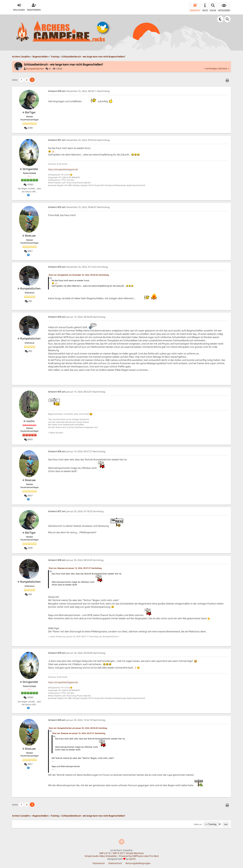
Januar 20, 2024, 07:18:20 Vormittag (76, 510)
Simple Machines (135, 852)
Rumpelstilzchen (35, 67)
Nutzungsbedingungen (138, 862)
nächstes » (223, 67)
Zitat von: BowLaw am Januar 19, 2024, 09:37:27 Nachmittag (75, 567)
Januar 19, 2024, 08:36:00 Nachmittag (77, 316)
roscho (30, 420)
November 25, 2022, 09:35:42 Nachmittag (79, 139)
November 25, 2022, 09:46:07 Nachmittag (79, 206)
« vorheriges (211, 67)
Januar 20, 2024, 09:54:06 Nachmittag (77, 652)
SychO (132, 858)
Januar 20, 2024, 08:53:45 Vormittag (76, 559)
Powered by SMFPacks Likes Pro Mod (139, 855)
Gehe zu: (198, 823)
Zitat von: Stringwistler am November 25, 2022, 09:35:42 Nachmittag (79, 274)
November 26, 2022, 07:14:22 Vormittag (78, 266)
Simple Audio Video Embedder (101, 855)
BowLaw (30, 234)
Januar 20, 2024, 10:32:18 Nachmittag (77, 719)
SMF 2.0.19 (105, 852)
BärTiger (30, 111)
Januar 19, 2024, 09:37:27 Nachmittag (77, 450)
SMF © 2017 (119, 852)
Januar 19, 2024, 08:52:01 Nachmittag (77, 390)
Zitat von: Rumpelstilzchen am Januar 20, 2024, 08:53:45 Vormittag (78, 727)
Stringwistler (30, 168)
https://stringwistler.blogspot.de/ (63, 168)
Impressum (99, 862)
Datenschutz (115, 862)
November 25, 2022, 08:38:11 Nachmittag (79, 90)
